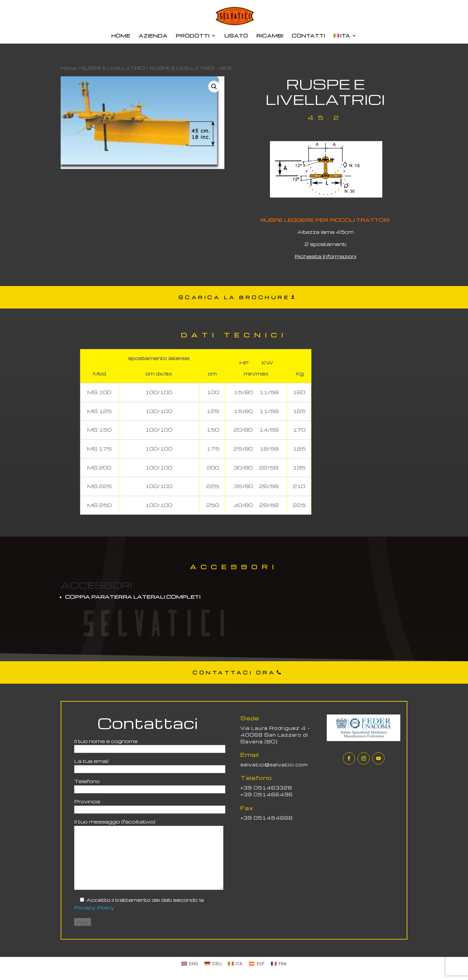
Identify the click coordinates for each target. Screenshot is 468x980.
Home (69, 68)
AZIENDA (153, 36)
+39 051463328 (266, 788)
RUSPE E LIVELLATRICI (113, 68)
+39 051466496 (267, 794)
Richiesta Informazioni (325, 256)
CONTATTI (308, 36)
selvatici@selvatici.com (274, 765)
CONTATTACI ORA (234, 672)
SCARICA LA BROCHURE (234, 297)
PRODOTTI (193, 36)
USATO (236, 36)
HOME (121, 36)
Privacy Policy (94, 908)
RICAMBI (270, 36)
